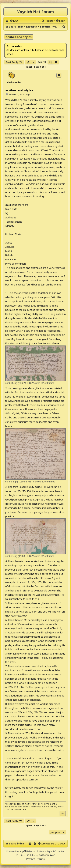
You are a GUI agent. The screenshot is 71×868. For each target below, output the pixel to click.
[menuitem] (14, 21)
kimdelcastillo (14, 82)
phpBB (23, 851)
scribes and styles (19, 37)
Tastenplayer (47, 855)
